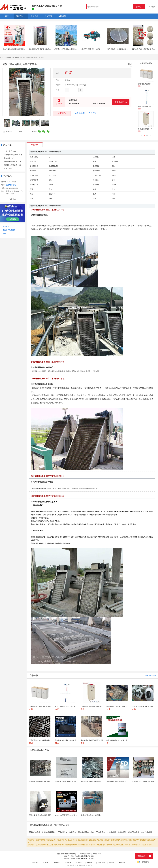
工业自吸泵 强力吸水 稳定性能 (40, 815)
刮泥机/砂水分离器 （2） (13, 162)
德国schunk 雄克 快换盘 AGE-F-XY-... (68, 781)
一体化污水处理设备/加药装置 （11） (17, 155)
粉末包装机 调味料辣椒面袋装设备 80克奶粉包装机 (21, 49)
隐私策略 (79, 863)
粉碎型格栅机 (134, 832)
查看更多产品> (150, 676)
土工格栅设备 (62, 832)
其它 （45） (8, 168)
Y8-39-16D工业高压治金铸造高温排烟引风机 (71, 815)
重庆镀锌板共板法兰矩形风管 (91, 781)
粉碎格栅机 (111, 832)
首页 (2, 57)
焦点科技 (82, 865)
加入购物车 (80, 113)
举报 (19, 132)
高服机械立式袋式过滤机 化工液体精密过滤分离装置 (125, 781)
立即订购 (93, 113)
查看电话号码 (121, 102)
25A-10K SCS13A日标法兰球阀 (143, 781)
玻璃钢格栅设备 (48, 832)
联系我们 (46, 863)
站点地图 (68, 863)
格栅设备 (73, 832)
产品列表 (8, 57)
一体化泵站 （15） (11, 151)
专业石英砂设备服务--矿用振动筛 (92, 49)
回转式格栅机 (35, 832)
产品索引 (6, 227)
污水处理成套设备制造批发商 (90, 854)
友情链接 (122, 863)
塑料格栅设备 (83, 832)
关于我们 (35, 863)
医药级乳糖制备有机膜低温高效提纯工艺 (44, 781)
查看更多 (13, 199)
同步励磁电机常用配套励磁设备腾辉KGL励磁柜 (45, 49)
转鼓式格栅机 (146, 832)
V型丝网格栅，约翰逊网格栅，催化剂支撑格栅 (123, 49)
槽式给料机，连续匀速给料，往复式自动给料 (97, 815)
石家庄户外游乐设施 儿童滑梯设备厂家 (68, 49)
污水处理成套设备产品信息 (67, 854)
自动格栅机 (122, 832)
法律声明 (101, 863)
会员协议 (90, 863)
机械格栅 (16, 57)
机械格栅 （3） (9, 158)
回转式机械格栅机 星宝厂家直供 (82, 856)
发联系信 (62, 113)
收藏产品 (8, 132)
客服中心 (57, 863)
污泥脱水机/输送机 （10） (13, 165)
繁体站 (112, 863)
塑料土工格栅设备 (98, 832)
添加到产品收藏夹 (9, 230)
